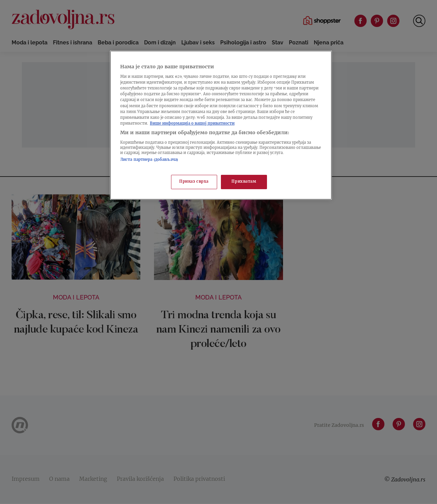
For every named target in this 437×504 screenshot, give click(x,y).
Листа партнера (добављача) (149, 160)
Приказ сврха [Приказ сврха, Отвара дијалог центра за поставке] (194, 182)
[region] (221, 125)
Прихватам (244, 182)
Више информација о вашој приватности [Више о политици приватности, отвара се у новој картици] (192, 124)
